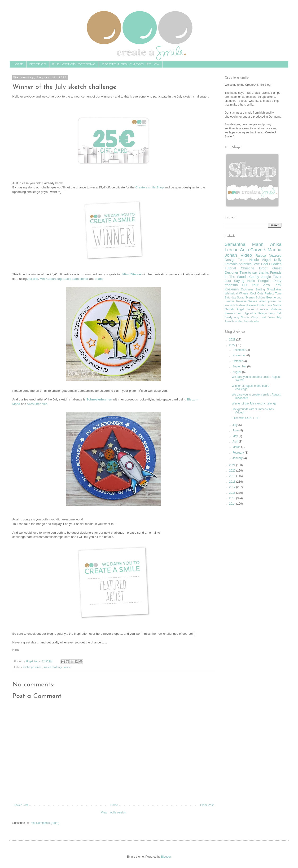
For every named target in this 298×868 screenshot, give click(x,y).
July (235, 425)
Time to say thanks (254, 272)
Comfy (254, 277)
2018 (233, 482)
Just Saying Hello (240, 281)
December (239, 350)
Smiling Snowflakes (268, 289)
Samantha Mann (244, 244)
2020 (233, 471)
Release (241, 301)
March (237, 447)
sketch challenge (53, 667)
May (236, 436)
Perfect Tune (273, 294)
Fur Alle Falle (252, 321)
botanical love (249, 264)
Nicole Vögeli (260, 260)
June (236, 430)
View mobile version (114, 813)
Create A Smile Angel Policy (131, 64)
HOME (18, 64)
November (239, 355)
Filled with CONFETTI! (246, 418)
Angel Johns (245, 309)
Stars (99, 279)
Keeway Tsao (233, 313)
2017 (233, 487)
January (238, 458)
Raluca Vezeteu (268, 255)
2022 (233, 345)
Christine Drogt (254, 268)
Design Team (236, 260)
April (236, 442)
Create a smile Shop (149, 187)
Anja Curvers (253, 250)
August (237, 372)
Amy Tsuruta (242, 317)
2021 (233, 465)
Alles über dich (37, 404)
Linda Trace (265, 305)
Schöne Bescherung (269, 298)
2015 (233, 498)
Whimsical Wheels (237, 294)
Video (246, 255)
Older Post (207, 805)
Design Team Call (270, 313)
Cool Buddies (271, 264)
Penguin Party (270, 281)
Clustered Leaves (245, 305)
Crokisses (247, 289)
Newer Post (21, 805)
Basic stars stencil (76, 279)
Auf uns (33, 279)
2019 (233, 476)
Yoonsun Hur (236, 285)
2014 (233, 504)
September (240, 366)
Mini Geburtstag (51, 279)
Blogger (166, 857)
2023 (233, 340)
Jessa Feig (275, 317)
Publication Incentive (74, 64)
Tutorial (230, 268)
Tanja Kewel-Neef (235, 321)
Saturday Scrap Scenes (240, 298)
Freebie (230, 301)
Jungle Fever (271, 277)
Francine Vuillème (269, 309)
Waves (253, 301)
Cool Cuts (257, 294)
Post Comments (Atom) (44, 823)
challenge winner (33, 667)
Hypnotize (250, 313)
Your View (261, 285)
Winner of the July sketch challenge (254, 404)
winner (68, 667)
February (239, 453)
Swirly (228, 317)
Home (114, 805)
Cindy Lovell (259, 317)
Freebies (38, 64)
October (238, 361)
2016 (233, 493)
